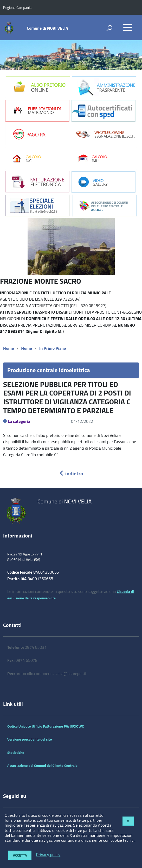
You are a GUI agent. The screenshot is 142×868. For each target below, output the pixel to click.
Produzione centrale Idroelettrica (49, 370)
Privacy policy (48, 855)
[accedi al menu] (127, 27)
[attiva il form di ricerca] (109, 28)
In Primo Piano (53, 348)
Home (8, 348)
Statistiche (16, 752)
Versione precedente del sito (30, 739)
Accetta (20, 855)
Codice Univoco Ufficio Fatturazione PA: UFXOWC (46, 726)
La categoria (19, 421)
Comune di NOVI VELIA (47, 28)
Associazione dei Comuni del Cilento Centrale (42, 765)
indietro (71, 473)
